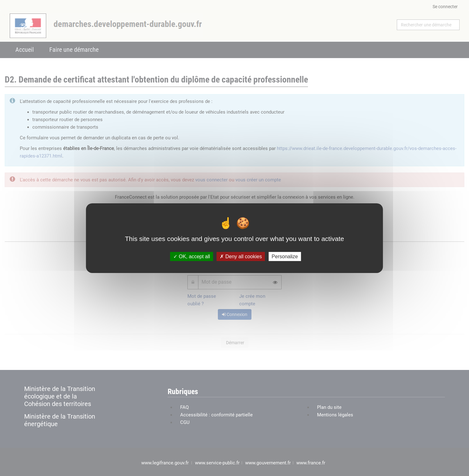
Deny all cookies (241, 256)
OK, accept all (192, 256)
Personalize (285, 256)
